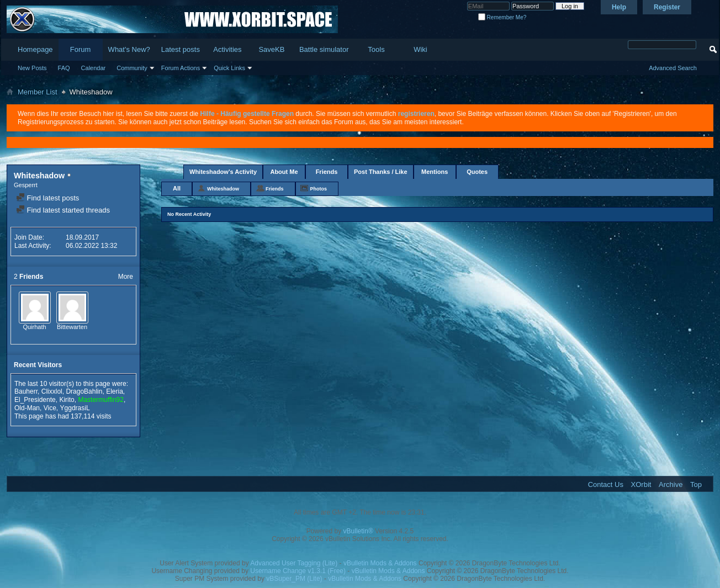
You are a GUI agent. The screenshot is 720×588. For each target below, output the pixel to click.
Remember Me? (502, 17)
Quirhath (34, 327)
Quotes (477, 172)
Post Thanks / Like (381, 172)
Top (696, 484)
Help (619, 7)
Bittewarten (72, 327)
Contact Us (606, 484)
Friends (327, 172)
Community (132, 68)
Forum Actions (181, 68)
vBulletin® (358, 531)
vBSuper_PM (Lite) (294, 579)
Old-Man (27, 408)
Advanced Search (673, 68)
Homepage (35, 49)
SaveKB (271, 49)
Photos (319, 189)
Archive (671, 484)
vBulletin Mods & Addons (380, 563)
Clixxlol (52, 391)
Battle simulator (324, 49)
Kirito (67, 400)
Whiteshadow (223, 189)
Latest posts (181, 49)
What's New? (129, 49)
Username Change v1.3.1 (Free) (298, 571)
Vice (50, 408)
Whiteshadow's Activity (223, 172)
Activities (227, 49)
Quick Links (229, 68)
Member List (38, 92)
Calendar (94, 68)
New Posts (32, 68)
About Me (284, 172)
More (126, 277)
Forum (81, 49)
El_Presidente (35, 400)
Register (667, 7)
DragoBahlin (84, 391)
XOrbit (641, 484)
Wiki (420, 49)
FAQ (64, 68)
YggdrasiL (75, 408)
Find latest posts (47, 198)
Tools (376, 49)
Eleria (115, 391)
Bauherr (26, 391)
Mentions (435, 172)
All (177, 188)
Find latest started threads (63, 210)
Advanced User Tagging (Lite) (294, 563)
